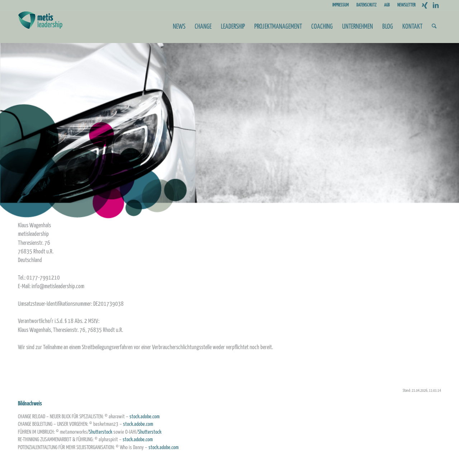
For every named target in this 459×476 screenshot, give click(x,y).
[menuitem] (341, 5)
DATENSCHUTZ (366, 5)
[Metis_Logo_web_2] (40, 27)
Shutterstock (101, 432)
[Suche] (434, 27)
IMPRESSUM (341, 5)
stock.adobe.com (145, 417)
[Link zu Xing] (425, 5)
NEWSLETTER (406, 5)
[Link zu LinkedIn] (436, 5)
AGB (387, 5)
